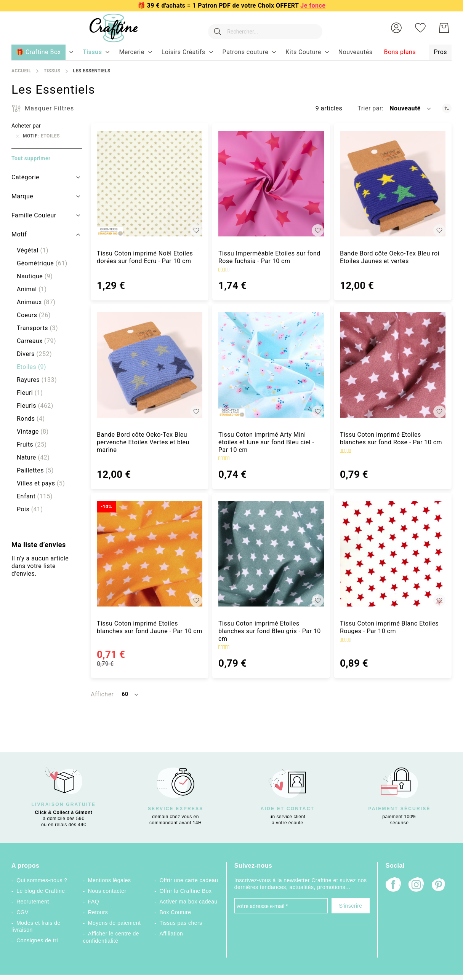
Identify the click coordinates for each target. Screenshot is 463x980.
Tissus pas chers (181, 923)
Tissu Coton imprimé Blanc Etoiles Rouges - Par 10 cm (389, 627)
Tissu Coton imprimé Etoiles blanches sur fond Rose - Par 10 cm (391, 438)
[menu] (231, 53)
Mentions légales (110, 880)
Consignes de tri (37, 940)
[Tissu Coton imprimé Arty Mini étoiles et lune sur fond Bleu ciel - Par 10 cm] (271, 365)
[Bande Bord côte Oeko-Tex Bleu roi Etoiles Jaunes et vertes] (393, 184)
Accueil (21, 71)
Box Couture (175, 912)
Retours (98, 912)
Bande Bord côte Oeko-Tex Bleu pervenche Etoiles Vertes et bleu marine (143, 442)
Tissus (52, 71)
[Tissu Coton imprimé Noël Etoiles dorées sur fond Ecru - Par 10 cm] (150, 184)
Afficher (102, 694)
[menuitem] (92, 52)
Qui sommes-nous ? (42, 880)
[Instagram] (416, 885)
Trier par (370, 108)
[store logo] (106, 28)
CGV (22, 912)
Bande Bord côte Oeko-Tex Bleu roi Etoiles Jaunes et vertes (390, 257)
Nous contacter (107, 891)
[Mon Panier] (444, 28)
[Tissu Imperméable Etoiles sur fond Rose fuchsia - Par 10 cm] (271, 184)
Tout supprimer (31, 158)
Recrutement (33, 902)
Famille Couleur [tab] (34, 215)
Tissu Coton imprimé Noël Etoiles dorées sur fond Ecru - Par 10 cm (145, 257)
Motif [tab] (19, 234)
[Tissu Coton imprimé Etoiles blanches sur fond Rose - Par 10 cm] (393, 365)
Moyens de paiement (115, 923)
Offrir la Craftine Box (185, 891)
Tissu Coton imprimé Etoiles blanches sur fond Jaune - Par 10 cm (150, 627)
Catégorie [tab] (25, 177)
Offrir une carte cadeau (189, 880)
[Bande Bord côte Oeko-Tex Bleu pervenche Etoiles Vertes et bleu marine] (150, 365)
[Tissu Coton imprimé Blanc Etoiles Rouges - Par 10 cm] (393, 554)
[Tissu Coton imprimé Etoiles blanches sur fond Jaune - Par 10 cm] (150, 554)
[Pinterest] (439, 886)
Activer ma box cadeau (188, 902)
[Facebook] (393, 885)
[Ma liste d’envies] (420, 28)
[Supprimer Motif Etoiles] (18, 136)
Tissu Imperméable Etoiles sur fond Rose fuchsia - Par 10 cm (269, 257)
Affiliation (171, 934)
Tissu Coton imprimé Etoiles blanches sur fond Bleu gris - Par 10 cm (270, 631)
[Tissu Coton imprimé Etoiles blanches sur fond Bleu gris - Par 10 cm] (271, 554)
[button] (396, 28)
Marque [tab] (22, 196)
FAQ (94, 902)
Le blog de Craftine (41, 891)
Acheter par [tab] (26, 126)
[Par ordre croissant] (447, 108)
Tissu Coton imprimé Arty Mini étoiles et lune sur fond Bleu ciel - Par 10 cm (266, 442)
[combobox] (262, 28)
